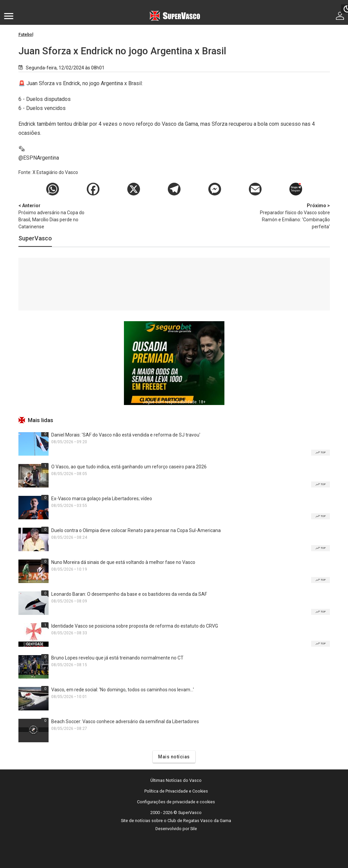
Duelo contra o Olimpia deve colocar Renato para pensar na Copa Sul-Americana (136, 530)
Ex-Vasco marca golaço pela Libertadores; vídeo (102, 499)
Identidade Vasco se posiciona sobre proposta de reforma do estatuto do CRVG (135, 626)
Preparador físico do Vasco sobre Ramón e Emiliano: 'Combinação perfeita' (295, 216)
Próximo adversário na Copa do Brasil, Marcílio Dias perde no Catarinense (54, 216)
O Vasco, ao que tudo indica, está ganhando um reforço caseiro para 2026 (129, 467)
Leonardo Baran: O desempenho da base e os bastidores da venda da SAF (129, 594)
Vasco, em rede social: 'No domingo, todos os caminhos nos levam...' (123, 690)
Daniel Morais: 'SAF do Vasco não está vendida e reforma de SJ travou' (126, 435)
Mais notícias (174, 757)
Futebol (26, 35)
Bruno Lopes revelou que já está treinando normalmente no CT (117, 658)
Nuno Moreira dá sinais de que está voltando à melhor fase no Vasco (123, 562)
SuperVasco (35, 238)
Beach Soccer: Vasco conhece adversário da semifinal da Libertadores (125, 721)
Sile (194, 829)
